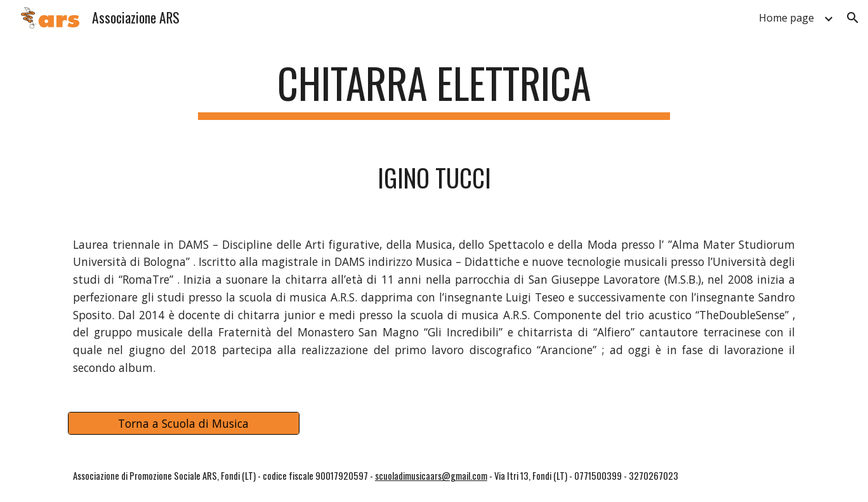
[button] (853, 18)
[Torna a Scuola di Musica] (184, 424)
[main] (434, 89)
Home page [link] (786, 18)
